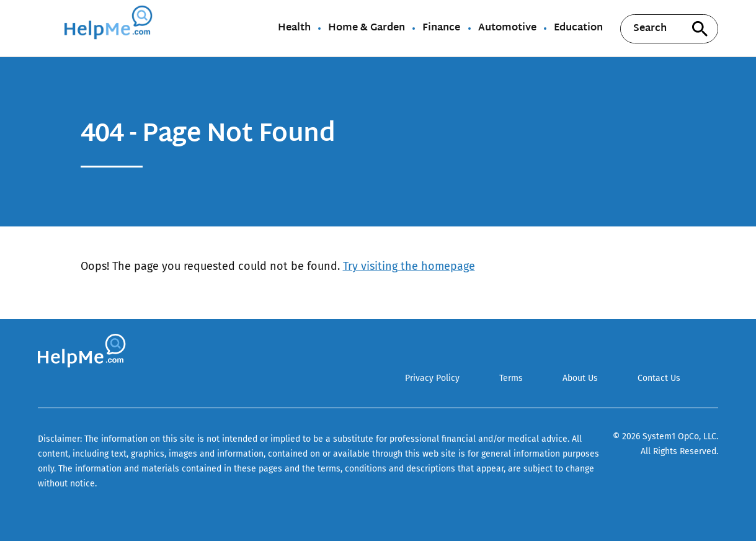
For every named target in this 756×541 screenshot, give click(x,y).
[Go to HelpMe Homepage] (110, 28)
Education (578, 29)
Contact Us (659, 378)
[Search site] (700, 29)
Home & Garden (367, 29)
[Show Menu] (46, 27)
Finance (441, 29)
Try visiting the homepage (409, 266)
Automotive (507, 29)
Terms (511, 378)
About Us (580, 378)
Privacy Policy (432, 378)
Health (294, 29)
